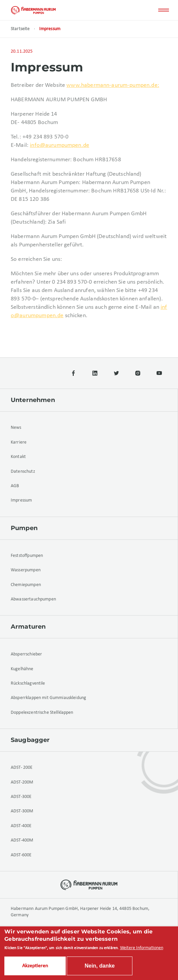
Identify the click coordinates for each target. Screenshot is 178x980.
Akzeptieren (35, 967)
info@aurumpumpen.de (60, 145)
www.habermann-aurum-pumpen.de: (113, 85)
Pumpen (24, 528)
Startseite (20, 29)
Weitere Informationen (142, 949)
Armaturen (28, 627)
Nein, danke (100, 967)
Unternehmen (33, 400)
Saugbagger (30, 740)
